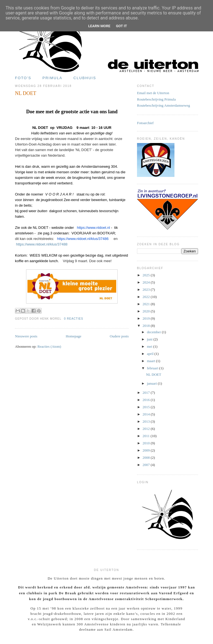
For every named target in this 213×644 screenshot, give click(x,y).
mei (150, 346)
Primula (52, 78)
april (151, 354)
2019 (147, 318)
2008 (147, 458)
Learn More (99, 26)
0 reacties (74, 319)
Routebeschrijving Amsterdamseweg (163, 105)
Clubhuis (85, 78)
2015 (147, 407)
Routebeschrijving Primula (156, 99)
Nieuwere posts (26, 336)
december (154, 332)
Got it (121, 26)
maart (152, 361)
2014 (147, 414)
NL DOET (26, 93)
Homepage (73, 336)
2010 (147, 443)
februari (153, 368)
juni (150, 339)
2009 (147, 450)
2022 (147, 297)
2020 (147, 311)
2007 (147, 465)
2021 (147, 304)
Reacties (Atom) (49, 346)
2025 (147, 275)
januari (152, 383)
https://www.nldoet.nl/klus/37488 (42, 244)
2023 (147, 290)
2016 (147, 400)
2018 (147, 326)
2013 (147, 421)
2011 (147, 436)
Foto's (23, 78)
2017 (147, 393)
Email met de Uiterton (153, 93)
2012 (147, 429)
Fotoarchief (145, 123)
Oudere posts (119, 336)
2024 (147, 282)
